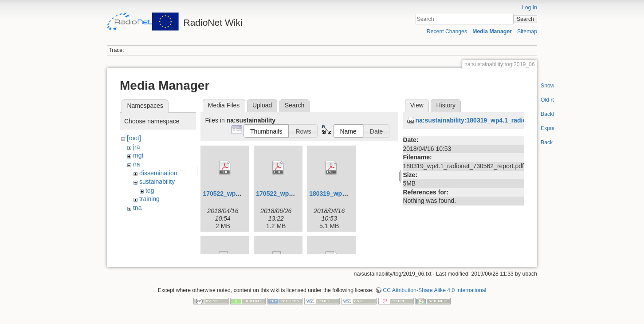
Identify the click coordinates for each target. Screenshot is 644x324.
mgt (138, 155)
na (137, 164)
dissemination (158, 173)
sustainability (157, 182)
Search (525, 19)
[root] (134, 138)
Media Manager (492, 32)
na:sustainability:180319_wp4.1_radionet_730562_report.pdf (504, 120)
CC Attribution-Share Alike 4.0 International (434, 295)
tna (137, 208)
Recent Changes (447, 32)
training (149, 199)
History (446, 105)
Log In (530, 8)
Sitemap (527, 32)
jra (137, 147)
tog (150, 190)
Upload (262, 105)
